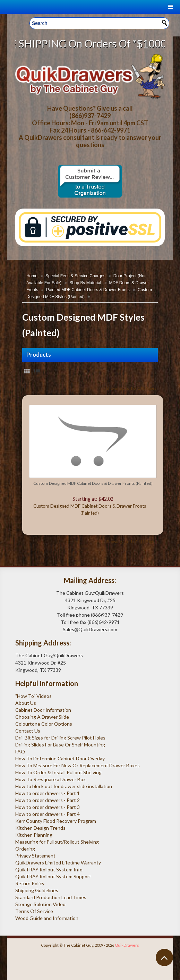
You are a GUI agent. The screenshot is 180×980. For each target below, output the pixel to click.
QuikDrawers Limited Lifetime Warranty (58, 863)
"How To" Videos (33, 696)
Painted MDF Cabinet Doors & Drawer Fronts (88, 290)
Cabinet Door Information (43, 710)
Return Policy (30, 883)
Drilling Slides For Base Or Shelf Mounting (60, 745)
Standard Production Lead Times (51, 897)
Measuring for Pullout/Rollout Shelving (57, 842)
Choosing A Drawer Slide (42, 717)
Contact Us (28, 731)
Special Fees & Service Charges (75, 276)
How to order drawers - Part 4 (48, 814)
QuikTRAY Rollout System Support (53, 876)
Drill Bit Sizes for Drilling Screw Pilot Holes (60, 738)
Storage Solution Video (40, 904)
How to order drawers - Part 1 (48, 793)
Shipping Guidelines (37, 890)
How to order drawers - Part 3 (48, 807)
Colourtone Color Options (44, 724)
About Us (26, 703)
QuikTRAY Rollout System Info (49, 869)
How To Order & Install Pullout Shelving (58, 772)
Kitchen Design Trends (40, 828)
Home (32, 276)
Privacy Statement (35, 856)
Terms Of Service (34, 911)
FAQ (20, 751)
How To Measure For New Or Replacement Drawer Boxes (78, 765)
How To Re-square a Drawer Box (50, 779)
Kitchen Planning (34, 835)
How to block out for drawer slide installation (64, 786)
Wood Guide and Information (47, 918)
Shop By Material (85, 283)
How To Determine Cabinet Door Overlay (60, 758)
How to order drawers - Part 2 (48, 800)
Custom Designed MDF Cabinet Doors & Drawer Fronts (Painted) (93, 483)
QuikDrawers (127, 945)
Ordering (25, 849)
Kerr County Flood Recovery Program (56, 821)
